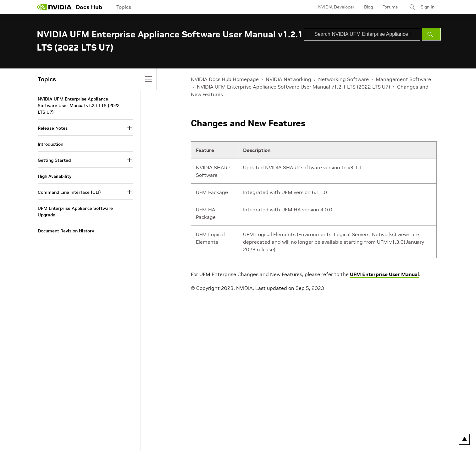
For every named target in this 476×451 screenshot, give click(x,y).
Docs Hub (89, 7)
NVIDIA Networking (288, 79)
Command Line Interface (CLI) (69, 192)
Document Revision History (66, 231)
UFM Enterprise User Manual (384, 274)
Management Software (403, 79)
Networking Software (343, 79)
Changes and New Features (248, 123)
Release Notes (53, 128)
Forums (390, 7)
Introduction (50, 144)
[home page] (55, 7)
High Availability (55, 176)
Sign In (428, 7)
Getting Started (54, 160)
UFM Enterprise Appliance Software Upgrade (75, 212)
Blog (368, 7)
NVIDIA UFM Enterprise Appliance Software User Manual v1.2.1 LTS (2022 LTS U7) (293, 87)
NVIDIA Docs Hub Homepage (225, 79)
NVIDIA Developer (336, 7)
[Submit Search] (431, 34)
